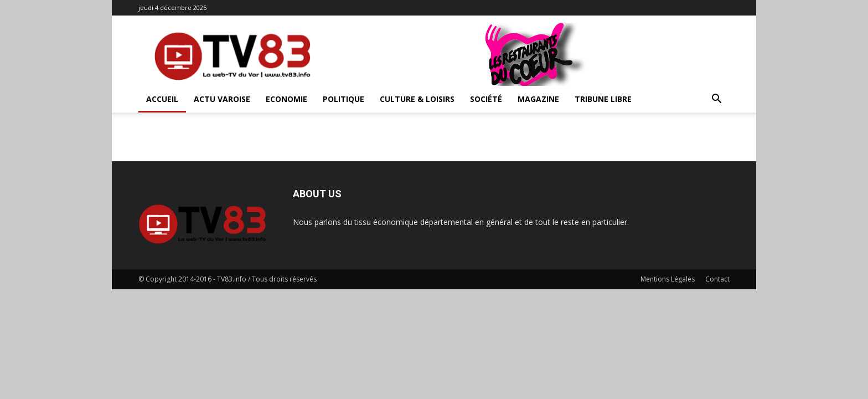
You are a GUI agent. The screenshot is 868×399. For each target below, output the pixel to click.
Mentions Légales (668, 279)
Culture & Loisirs (417, 99)
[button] (716, 100)
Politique (343, 99)
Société (486, 99)
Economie (286, 99)
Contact (717, 279)
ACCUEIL (162, 99)
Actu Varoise (222, 99)
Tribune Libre (603, 99)
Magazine (538, 99)
